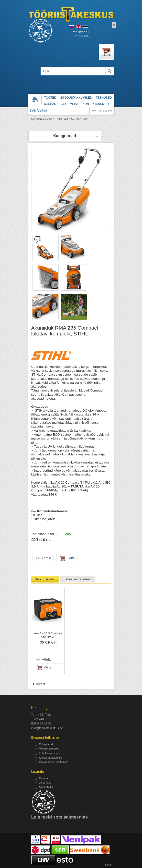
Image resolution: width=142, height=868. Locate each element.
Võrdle (47, 660)
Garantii (44, 778)
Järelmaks (45, 783)
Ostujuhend (46, 744)
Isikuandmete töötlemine (54, 762)
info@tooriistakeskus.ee (47, 728)
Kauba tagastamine (51, 758)
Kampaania (39, 111)
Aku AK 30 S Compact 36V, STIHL (48, 635)
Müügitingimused (49, 749)
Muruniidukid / (59, 119)
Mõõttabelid (46, 787)
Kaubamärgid (55, 104)
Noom (109, 865)
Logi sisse (81, 36)
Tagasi (40, 684)
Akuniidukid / (80, 119)
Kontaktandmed (96, 104)
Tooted (50, 98)
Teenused (104, 98)
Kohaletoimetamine (51, 753)
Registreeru (80, 32)
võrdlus (105, 111)
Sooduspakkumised (76, 98)
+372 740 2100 (41, 719)
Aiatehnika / (39, 119)
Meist (74, 104)
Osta (48, 667)
